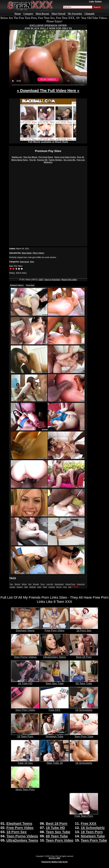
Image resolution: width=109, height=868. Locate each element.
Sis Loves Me (69, 160)
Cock (65, 587)
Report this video (69, 280)
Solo (70, 587)
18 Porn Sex (84, 629)
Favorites (30, 285)
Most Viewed (58, 14)
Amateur (20, 587)
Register (98, 1)
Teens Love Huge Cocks (65, 157)
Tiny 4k (32, 160)
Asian (39, 587)
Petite (45, 587)
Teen (32, 262)
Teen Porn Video (25, 709)
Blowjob (17, 584)
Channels (90, 14)
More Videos (39, 253)
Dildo (26, 587)
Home (18, 14)
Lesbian (12, 587)
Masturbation (59, 584)
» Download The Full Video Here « (48, 91)
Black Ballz (27, 253)
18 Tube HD (25, 682)
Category (28, 14)
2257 (41, 280)
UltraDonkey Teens (54, 656)
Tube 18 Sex (25, 762)
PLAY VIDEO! (48, 79)
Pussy (43, 584)
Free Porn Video (54, 629)
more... (76, 587)
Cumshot (52, 587)
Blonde (24, 584)
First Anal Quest (46, 157)
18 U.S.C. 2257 (54, 858)
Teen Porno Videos (25, 656)
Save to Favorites (52, 280)
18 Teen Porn (25, 735)
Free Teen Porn (84, 815)
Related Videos (17, 285)
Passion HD (42, 160)
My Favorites (75, 14)
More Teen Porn (25, 788)
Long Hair (50, 584)
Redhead (33, 587)
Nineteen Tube (54, 735)
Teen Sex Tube (54, 682)
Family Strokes (55, 160)
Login (91, 1)
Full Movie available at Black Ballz (48, 141)
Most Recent (42, 14)
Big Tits (59, 587)
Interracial (24, 262)
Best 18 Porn (84, 656)
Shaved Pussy (70, 584)
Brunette (36, 584)
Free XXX (54, 709)
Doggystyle (81, 584)
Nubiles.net (17, 157)
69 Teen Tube (84, 682)
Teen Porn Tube (84, 735)
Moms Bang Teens (20, 160)
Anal (30, 584)
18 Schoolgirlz (84, 709)
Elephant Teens (25, 629)
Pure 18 (80, 157)
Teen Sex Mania (30, 157)
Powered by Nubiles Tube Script (54, 862)
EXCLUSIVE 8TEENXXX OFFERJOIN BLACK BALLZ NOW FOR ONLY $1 (48, 27)
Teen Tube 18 (54, 762)
